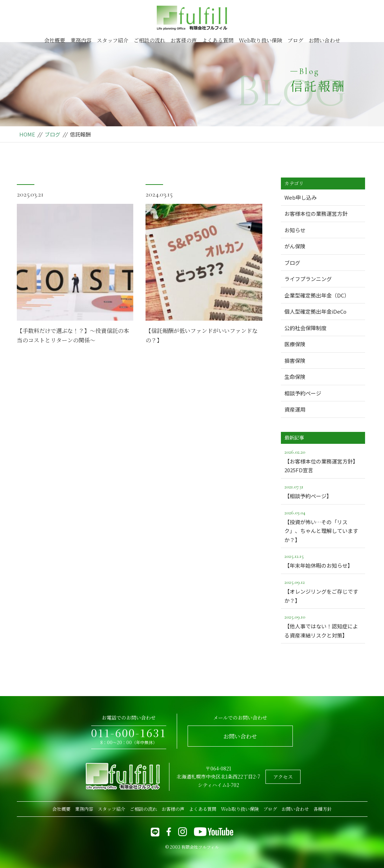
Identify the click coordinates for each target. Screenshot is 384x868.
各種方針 (323, 809)
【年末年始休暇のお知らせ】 (323, 560)
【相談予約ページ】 (323, 491)
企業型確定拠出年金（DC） (317, 295)
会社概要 (55, 40)
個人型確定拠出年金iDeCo (315, 311)
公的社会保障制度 (305, 328)
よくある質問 (218, 40)
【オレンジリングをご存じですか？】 (323, 591)
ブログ (295, 40)
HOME (27, 134)
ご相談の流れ (149, 40)
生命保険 (295, 377)
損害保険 (295, 360)
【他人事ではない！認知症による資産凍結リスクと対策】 (323, 626)
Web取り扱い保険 (261, 40)
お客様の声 (184, 40)
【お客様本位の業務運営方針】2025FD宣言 (323, 461)
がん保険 (295, 246)
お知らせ (295, 230)
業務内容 (81, 40)
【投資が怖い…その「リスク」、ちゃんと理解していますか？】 (323, 526)
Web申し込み (301, 197)
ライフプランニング (308, 279)
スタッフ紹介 (113, 40)
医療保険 (295, 344)
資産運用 (295, 409)
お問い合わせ (324, 40)
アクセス (283, 777)
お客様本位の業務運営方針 (316, 213)
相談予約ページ (303, 393)
